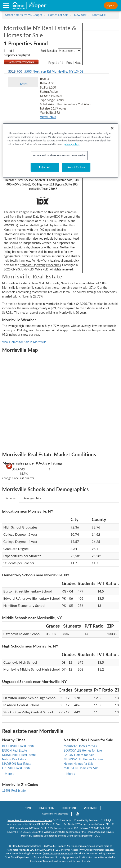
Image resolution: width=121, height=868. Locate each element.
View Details (48, 117)
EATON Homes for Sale (79, 755)
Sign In (111, 5)
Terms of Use (69, 808)
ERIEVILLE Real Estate (16, 768)
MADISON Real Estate (17, 764)
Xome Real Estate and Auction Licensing (30, 820)
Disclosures (90, 808)
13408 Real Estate (14, 790)
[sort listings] (69, 51)
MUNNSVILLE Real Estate (19, 755)
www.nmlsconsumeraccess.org (96, 850)
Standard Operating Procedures (40, 265)
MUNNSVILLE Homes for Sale (83, 759)
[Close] (112, 128)
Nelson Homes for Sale (79, 764)
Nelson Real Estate (14, 759)
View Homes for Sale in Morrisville (24, 342)
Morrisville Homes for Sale (81, 746)
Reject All (45, 167)
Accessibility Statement (55, 814)
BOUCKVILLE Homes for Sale (83, 750)
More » (9, 774)
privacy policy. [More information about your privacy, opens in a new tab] (72, 144)
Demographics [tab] (32, 498)
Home (28, 808)
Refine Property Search (21, 62)
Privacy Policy (47, 808)
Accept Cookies (76, 167)
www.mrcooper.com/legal (58, 853)
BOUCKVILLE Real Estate (18, 746)
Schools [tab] (10, 498)
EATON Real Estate (14, 750)
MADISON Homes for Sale (81, 768)
